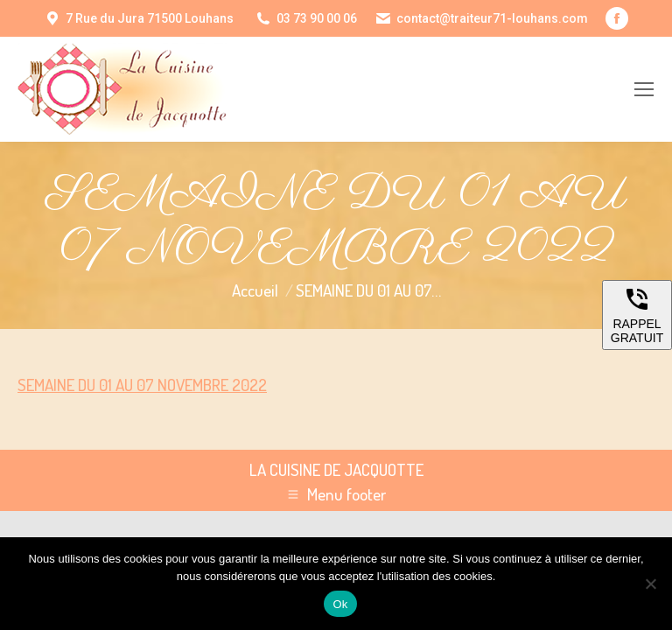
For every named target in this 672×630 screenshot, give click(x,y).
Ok (340, 604)
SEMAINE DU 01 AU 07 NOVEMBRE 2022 (142, 385)
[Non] (650, 584)
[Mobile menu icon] (644, 89)
